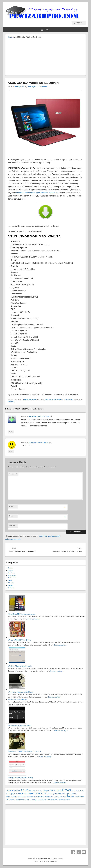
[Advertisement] (45, 57)
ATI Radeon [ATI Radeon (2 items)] (33, 791)
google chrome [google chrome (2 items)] (16, 794)
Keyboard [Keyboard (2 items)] (61, 794)
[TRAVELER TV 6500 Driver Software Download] (17, 749)
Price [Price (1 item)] (58, 797)
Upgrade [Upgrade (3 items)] (40, 799)
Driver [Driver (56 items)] (67, 790)
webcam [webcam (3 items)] (47, 799)
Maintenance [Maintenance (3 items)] (11, 797)
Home (10, 37)
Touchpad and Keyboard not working (21, 778)
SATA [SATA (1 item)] (76, 797)
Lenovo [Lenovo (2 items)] (74, 794)
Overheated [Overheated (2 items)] (39, 797)
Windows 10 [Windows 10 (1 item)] (62, 799)
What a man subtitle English (18, 699)
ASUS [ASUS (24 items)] (25, 790)
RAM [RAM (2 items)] (64, 797)
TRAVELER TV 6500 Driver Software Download (24, 752)
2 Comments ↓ (43, 87)
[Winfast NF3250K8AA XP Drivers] (17, 637)
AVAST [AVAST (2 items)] (40, 791)
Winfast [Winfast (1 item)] (68, 799)
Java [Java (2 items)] (56, 794)
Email (11, 516)
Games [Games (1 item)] (8, 794)
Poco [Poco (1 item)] (54, 797)
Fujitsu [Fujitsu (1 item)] (82, 791)
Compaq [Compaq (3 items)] (46, 791)
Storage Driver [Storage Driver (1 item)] (20, 799)
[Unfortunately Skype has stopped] (17, 723)
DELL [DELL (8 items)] (53, 791)
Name (11, 506)
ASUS (46, 400)
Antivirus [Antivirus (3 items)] (17, 791)
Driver (51, 400)
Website (12, 525)
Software (11, 588)
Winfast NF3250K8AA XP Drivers (19, 640)
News (10, 580)
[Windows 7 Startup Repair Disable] (17, 663)
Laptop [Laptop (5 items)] (68, 794)
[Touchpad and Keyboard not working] (17, 775)
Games (11, 570)
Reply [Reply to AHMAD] (11, 452)
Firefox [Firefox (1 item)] (78, 791)
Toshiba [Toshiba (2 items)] (27, 799)
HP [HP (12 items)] (32, 793)
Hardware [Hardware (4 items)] (25, 794)
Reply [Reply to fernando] (11, 432)
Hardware (11, 573)
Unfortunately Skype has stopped (20, 725)
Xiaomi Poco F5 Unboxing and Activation (22, 614)
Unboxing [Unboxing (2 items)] (33, 799)
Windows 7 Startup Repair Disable (20, 666)
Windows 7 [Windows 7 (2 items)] (54, 799)
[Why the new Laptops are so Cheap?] (17, 689)
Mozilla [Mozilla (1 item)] (29, 797)
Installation (33, 400)
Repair (10, 585)
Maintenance (13, 578)
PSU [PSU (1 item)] (61, 797)
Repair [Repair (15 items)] (70, 796)
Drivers (26, 400)
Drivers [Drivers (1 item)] (74, 791)
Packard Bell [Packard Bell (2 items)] (48, 797)
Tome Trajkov (32, 87)
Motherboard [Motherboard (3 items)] (22, 797)
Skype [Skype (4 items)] (9, 799)
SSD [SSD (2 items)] (14, 799)
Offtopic (11, 583)
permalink (11, 402)
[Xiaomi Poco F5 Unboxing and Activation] (17, 611)
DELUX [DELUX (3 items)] (59, 791)
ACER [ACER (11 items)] (10, 790)
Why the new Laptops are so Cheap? (21, 692)
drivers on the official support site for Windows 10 (37, 193)
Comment (13, 474)
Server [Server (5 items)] (81, 797)
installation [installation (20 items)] (41, 793)
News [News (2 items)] (33, 797)
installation (58, 400)
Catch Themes (52, 861)
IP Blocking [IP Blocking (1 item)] (51, 794)
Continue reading (34, 619)
